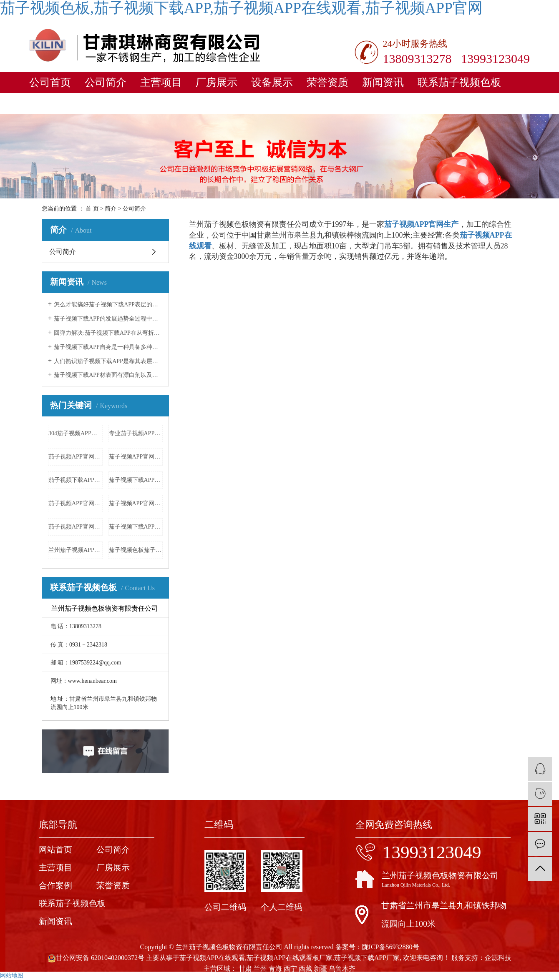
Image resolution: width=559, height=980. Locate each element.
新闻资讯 (383, 82)
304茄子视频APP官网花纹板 (76, 433)
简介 (111, 209)
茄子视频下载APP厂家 (367, 958)
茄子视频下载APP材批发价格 (76, 480)
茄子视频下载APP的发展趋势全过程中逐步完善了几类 (108, 319)
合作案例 (55, 885)
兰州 (260, 969)
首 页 (92, 209)
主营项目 (161, 82)
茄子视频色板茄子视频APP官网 (136, 550)
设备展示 (272, 82)
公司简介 (106, 82)
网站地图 (12, 976)
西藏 (305, 969)
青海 (275, 969)
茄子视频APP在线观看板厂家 (289, 958)
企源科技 (498, 958)
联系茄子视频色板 (459, 82)
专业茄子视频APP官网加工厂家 (136, 433)
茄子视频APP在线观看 (212, 958)
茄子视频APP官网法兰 (76, 503)
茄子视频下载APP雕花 (136, 527)
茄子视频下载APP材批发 (136, 480)
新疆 (320, 969)
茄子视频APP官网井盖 (136, 503)
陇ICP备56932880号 (391, 947)
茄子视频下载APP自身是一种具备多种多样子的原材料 (108, 347)
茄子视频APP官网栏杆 (136, 457)
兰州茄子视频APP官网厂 (76, 550)
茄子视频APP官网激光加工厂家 (76, 527)
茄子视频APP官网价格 (76, 457)
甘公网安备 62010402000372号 (96, 958)
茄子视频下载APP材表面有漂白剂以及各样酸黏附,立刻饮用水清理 (108, 375)
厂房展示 (217, 82)
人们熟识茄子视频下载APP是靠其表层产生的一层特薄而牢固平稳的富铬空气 (108, 361)
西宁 (290, 969)
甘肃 (245, 969)
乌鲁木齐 (342, 969)
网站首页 (55, 850)
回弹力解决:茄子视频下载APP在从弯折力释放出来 (108, 333)
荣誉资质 (327, 82)
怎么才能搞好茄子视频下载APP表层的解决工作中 (108, 305)
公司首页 (50, 82)
